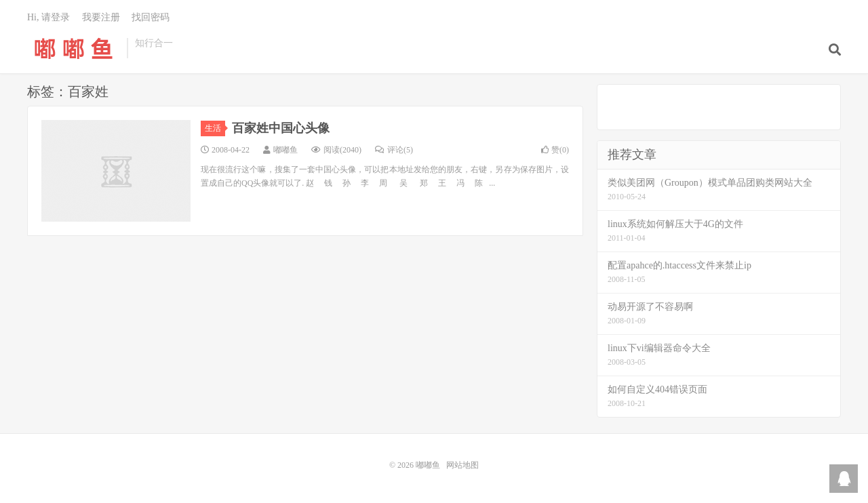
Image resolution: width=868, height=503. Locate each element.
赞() (555, 150)
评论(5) (394, 150)
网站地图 (462, 465)
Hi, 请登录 (48, 17)
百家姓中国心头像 (281, 128)
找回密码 (151, 17)
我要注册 (101, 17)
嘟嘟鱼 (74, 48)
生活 (215, 128)
